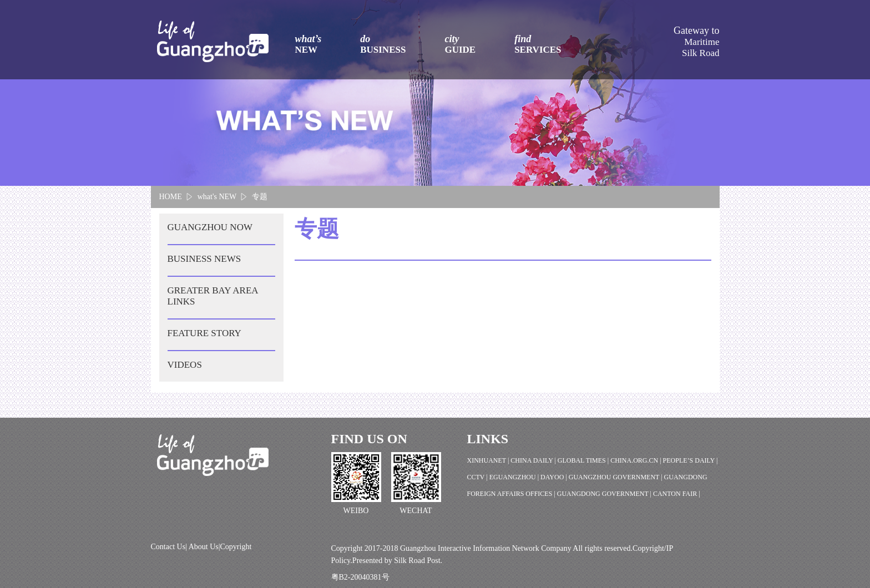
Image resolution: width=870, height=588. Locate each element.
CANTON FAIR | (677, 494)
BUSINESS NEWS (204, 259)
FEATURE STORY (204, 333)
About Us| (204, 547)
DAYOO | (555, 477)
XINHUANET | (489, 460)
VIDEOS (185, 365)
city (460, 44)
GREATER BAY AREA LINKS (213, 296)
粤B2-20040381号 (360, 577)
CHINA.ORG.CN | (636, 460)
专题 (260, 197)
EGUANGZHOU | (515, 477)
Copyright (236, 547)
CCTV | (478, 477)
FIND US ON (369, 439)
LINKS (488, 439)
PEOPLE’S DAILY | (691, 460)
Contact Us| (170, 547)
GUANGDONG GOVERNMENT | (605, 494)
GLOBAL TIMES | (584, 460)
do (383, 44)
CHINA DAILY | (534, 460)
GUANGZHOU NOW (210, 227)
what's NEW (217, 197)
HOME (171, 197)
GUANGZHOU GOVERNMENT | (616, 477)
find (538, 44)
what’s (308, 44)
